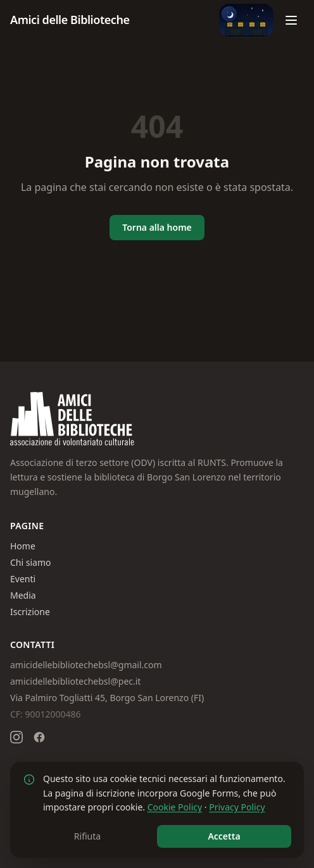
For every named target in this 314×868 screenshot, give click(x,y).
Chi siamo (30, 562)
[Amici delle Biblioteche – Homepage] (70, 20)
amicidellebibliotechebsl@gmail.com (86, 665)
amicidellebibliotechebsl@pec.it (75, 681)
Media (23, 595)
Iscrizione (30, 612)
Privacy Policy (237, 807)
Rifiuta (87, 836)
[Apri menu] (291, 20)
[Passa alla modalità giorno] (246, 20)
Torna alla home (157, 227)
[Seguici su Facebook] (39, 737)
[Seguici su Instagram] (16, 737)
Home (23, 546)
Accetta (224, 836)
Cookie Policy (175, 807)
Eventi (23, 579)
